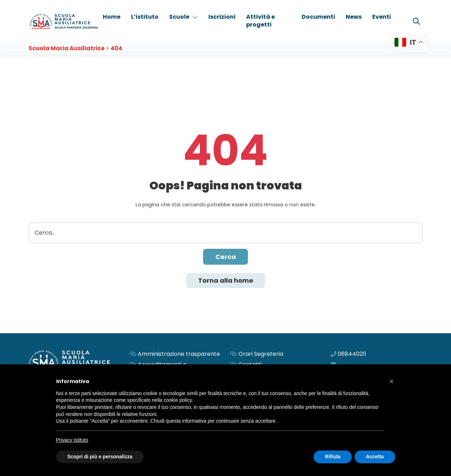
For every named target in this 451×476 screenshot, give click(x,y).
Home (112, 17)
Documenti (318, 17)
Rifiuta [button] (333, 457)
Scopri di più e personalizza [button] (100, 457)
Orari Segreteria (261, 354)
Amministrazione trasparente (179, 354)
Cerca (226, 257)
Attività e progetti (260, 21)
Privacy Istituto (72, 440)
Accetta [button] (375, 457)
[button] (392, 381)
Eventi (382, 17)
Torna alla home (226, 280)
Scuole (183, 17)
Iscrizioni (222, 17)
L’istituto (145, 17)
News (354, 17)
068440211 (352, 354)
